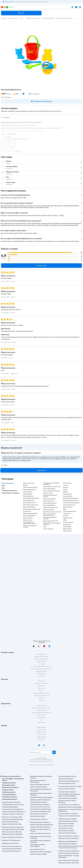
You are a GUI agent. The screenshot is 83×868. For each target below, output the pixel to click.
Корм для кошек (42, 730)
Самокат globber (28, 494)
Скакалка (66, 516)
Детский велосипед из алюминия (52, 512)
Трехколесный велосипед (30, 487)
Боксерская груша (68, 522)
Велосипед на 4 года (49, 501)
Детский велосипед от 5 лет (31, 505)
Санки (45, 527)
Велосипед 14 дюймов (49, 489)
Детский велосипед (29, 483)
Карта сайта (41, 676)
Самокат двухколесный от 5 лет (32, 509)
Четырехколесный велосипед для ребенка (51, 484)
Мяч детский (67, 514)
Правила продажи (42, 661)
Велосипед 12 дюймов (29, 507)
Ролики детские (68, 494)
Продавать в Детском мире (41, 657)
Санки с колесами (48, 529)
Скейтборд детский (28, 500)
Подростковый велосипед (50, 507)
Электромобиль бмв (49, 510)
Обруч (65, 520)
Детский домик (67, 529)
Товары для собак (42, 732)
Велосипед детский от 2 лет (51, 521)
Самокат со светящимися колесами (30, 526)
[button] (21, 13)
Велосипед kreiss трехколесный (52, 487)
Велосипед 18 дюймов (49, 505)
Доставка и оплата (42, 654)
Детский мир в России (35, 765)
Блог (41, 720)
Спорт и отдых (12, 18)
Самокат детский (28, 492)
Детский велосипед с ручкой (31, 498)
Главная (3, 18)
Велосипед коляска (28, 496)
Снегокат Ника (67, 483)
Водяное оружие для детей (70, 498)
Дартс (65, 509)
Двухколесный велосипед (30, 514)
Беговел (25, 485)
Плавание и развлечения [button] (9, 490)
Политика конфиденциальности (42, 666)
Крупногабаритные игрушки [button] (11, 493)
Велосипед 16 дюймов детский (52, 491)
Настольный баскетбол (70, 511)
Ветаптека (42, 739)
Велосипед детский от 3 (30, 503)
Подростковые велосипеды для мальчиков (52, 524)
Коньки (65, 490)
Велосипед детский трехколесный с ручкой (30, 523)
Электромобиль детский (30, 490)
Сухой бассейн (67, 527)
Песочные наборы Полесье (64, 18)
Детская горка (67, 524)
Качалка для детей (28, 518)
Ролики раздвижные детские (71, 500)
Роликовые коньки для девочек (72, 503)
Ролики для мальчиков (69, 505)
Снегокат (66, 485)
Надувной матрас (68, 518)
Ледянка (66, 492)
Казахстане (45, 765)
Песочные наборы (48, 18)
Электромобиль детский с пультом (50, 496)
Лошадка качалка (28, 520)
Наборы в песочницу (33, 18)
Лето (21, 18)
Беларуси (51, 765)
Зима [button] (3, 486)
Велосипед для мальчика (50, 503)
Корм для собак (41, 735)
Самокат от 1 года (48, 493)
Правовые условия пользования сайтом (42, 760)
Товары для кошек (41, 727)
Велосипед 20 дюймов (29, 516)
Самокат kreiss (27, 511)
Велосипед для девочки (50, 499)
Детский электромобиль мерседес (50, 518)
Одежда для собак (42, 737)
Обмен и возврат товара (41, 659)
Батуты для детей (68, 496)
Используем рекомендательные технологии (41, 761)
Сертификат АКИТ (41, 671)
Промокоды (41, 664)
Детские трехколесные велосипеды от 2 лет (50, 515)
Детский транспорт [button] (8, 483)
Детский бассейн (68, 507)
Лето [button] (3, 488)
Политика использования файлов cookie (41, 669)
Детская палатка (68, 531)
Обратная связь (42, 674)
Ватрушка (66, 487)
